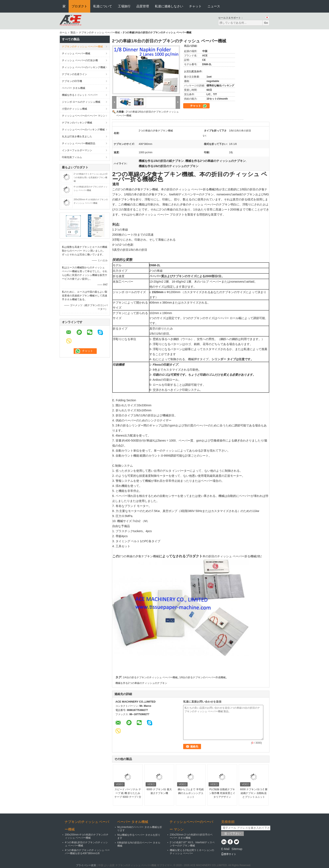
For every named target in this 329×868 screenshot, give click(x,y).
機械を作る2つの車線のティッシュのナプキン (141, 683)
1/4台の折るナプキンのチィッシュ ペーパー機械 (150, 677)
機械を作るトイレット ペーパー (80, 95)
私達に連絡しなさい (169, 6)
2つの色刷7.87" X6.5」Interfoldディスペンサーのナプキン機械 (192, 844)
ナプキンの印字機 (72, 81)
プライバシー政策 (86, 865)
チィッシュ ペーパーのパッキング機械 (84, 67)
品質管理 (143, 6)
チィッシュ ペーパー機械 (76, 53)
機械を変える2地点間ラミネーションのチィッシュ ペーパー (192, 852)
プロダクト (79, 6)
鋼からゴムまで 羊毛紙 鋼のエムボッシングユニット (191, 793)
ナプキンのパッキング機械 (77, 123)
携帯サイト (229, 854)
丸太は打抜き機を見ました (77, 136)
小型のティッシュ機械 (74, 109)
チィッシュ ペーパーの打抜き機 (80, 60)
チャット (195, 6)
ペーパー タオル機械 (74, 88)
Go (266, 23)
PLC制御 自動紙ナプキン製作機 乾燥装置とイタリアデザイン (222, 793)
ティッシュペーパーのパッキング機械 (83, 130)
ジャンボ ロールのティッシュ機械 (81, 102)
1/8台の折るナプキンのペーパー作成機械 (202, 677)
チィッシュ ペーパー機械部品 (79, 143)
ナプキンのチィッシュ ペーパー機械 (99, 32)
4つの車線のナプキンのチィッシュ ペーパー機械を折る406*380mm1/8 (87, 852)
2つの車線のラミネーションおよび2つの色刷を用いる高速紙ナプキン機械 (91, 177)
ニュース (214, 6)
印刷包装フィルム (72, 157)
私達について (103, 6)
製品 (73, 32)
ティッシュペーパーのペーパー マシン (84, 116)
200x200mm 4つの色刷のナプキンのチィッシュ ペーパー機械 (87, 836)
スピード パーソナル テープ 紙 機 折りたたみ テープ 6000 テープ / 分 (128, 793)
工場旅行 (124, 6)
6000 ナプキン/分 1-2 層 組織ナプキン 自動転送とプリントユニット (254, 793)
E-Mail (225, 849)
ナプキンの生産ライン (74, 74)
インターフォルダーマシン (77, 150)
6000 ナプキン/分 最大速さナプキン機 (159, 791)
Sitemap (237, 849)
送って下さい (232, 834)
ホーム (63, 32)
